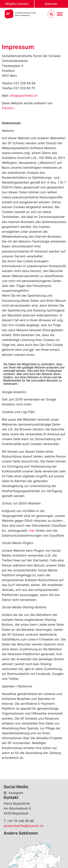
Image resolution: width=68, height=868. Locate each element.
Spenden (51, 4)
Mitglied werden (17, 4)
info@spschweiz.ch (24, 96)
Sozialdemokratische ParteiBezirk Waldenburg (25, 14)
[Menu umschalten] (60, 14)
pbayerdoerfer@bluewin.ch (23, 826)
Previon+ (8, 108)
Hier (32, 531)
